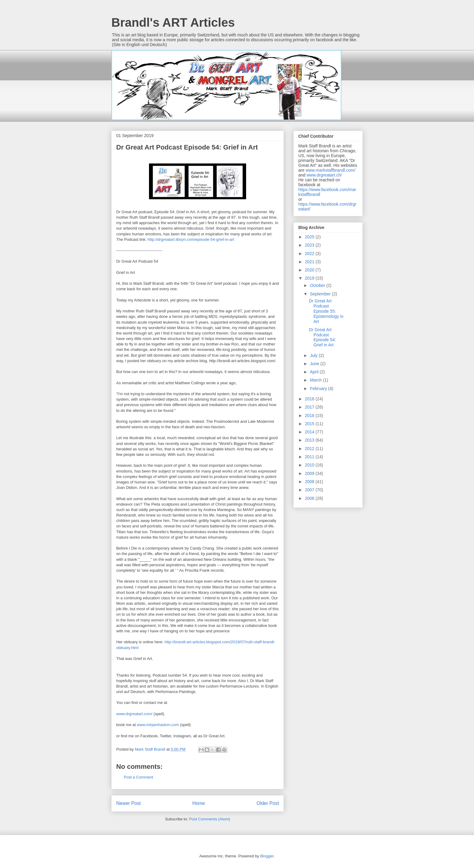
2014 (310, 432)
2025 (310, 237)
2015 (310, 424)
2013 (310, 440)
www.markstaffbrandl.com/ (330, 170)
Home (199, 803)
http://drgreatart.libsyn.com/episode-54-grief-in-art (191, 239)
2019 (310, 278)
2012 (310, 449)
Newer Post (129, 803)
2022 (310, 254)
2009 (310, 473)
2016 (310, 415)
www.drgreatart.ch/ (324, 175)
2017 (310, 407)
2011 (310, 457)
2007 (310, 490)
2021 (310, 262)
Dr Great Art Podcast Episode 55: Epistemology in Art (326, 311)
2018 (310, 399)
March (316, 380)
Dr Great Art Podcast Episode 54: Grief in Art (322, 337)
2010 (310, 465)
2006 (310, 498)
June (315, 364)
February (319, 389)
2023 (310, 245)
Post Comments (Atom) (210, 819)
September (321, 294)
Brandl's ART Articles (173, 22)
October (318, 285)
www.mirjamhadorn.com (158, 725)
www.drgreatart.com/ (134, 714)
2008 (310, 482)
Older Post (268, 803)
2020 (310, 270)
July (314, 355)
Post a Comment (139, 777)
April (315, 372)
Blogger (267, 856)
